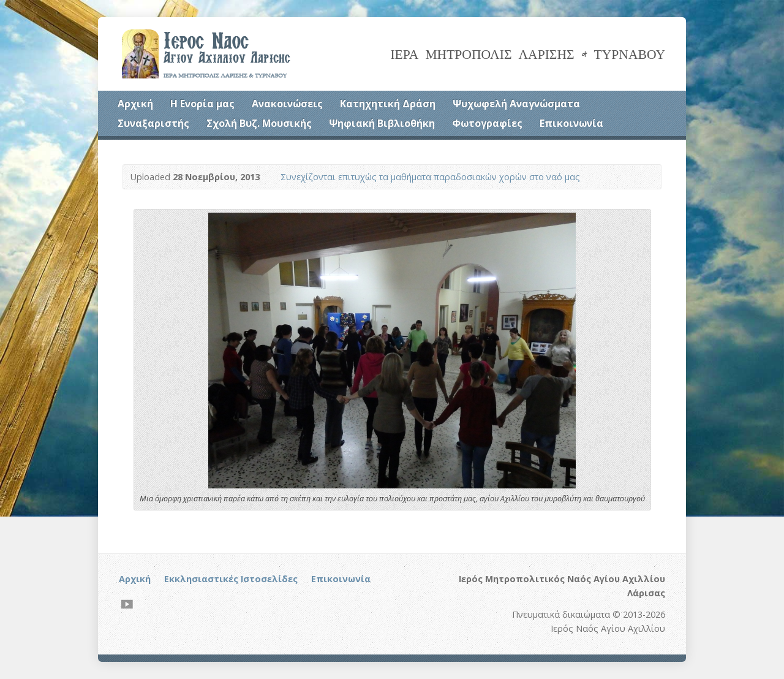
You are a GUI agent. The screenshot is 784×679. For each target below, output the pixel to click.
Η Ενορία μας (202, 104)
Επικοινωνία (571, 123)
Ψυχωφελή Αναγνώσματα (516, 104)
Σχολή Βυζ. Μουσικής (259, 123)
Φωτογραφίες (487, 123)
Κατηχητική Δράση (388, 104)
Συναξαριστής (153, 123)
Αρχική (135, 104)
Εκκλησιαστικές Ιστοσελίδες (231, 579)
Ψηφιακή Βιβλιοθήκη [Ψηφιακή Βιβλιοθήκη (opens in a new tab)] (382, 123)
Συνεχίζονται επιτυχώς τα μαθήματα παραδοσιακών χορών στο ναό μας (430, 177)
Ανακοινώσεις (287, 104)
